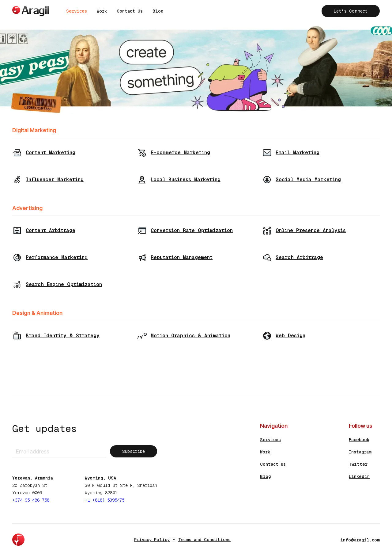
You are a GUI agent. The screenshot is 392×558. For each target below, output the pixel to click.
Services (77, 11)
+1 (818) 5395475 (105, 500)
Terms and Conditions (204, 540)
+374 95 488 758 (31, 500)
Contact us (273, 464)
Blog (158, 11)
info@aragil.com (360, 540)
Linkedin (359, 476)
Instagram (360, 452)
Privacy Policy (152, 540)
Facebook (359, 440)
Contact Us (130, 11)
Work (102, 11)
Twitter (358, 464)
